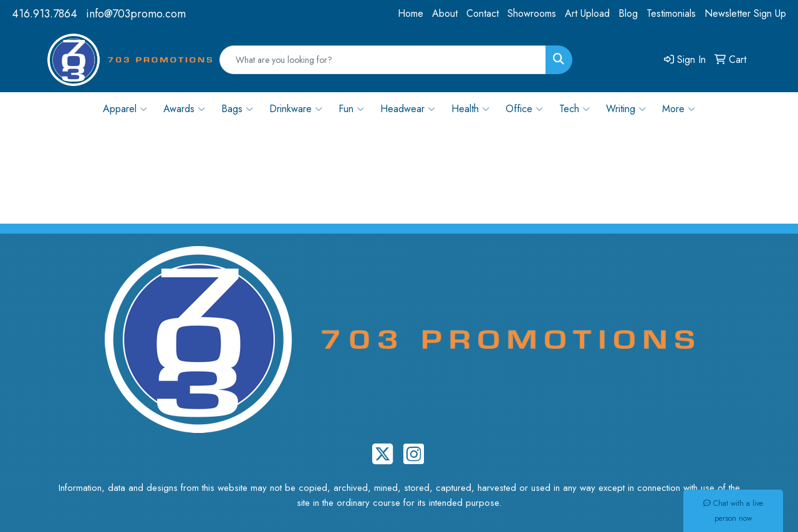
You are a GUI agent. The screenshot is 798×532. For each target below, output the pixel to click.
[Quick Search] (383, 60)
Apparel (125, 109)
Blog (628, 13)
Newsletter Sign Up (745, 13)
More (679, 109)
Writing (626, 109)
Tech (574, 109)
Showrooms (532, 13)
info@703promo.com (136, 14)
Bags (237, 109)
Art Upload (587, 13)
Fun (351, 109)
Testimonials (671, 13)
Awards (184, 109)
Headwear (408, 109)
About (445, 13)
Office (524, 109)
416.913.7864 (45, 14)
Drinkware (296, 109)
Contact (483, 13)
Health (470, 109)
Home (411, 13)
